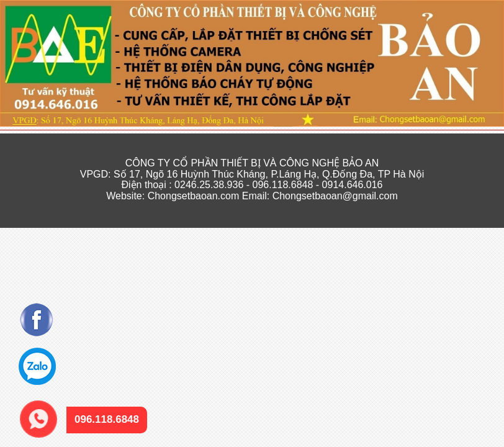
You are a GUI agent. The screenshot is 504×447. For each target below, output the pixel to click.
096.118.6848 (32, 403)
